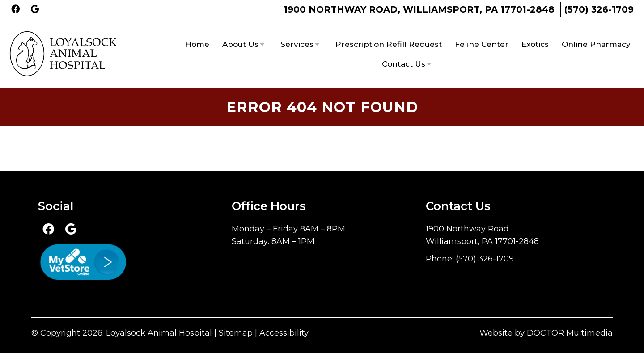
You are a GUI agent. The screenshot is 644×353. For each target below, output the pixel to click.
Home (197, 44)
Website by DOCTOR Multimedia (546, 333)
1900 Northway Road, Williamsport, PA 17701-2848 (419, 9)
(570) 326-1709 (599, 9)
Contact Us (404, 64)
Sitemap (236, 333)
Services (297, 44)
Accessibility (284, 333)
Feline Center (482, 44)
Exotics (535, 44)
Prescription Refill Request (389, 44)
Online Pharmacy (596, 44)
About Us (240, 44)
